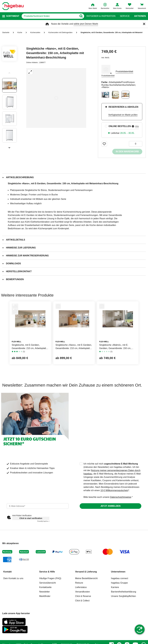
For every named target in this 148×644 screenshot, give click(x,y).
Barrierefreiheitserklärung (124, 592)
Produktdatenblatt (108, 76)
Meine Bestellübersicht (86, 578)
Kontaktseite (45, 587)
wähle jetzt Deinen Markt (86, 24)
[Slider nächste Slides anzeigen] (9, 147)
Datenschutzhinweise (121, 497)
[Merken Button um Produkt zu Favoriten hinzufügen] (104, 144)
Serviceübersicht (47, 583)
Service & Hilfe (47, 572)
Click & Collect (82, 601)
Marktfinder (45, 596)
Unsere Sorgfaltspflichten (124, 596)
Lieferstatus (81, 587)
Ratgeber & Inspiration (101, 16)
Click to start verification (31, 518)
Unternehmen (118, 572)
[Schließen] (144, 24)
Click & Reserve (83, 596)
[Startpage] (13, 6)
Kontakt (8, 572)
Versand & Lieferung (86, 572)
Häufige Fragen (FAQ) (50, 578)
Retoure (79, 583)
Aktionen (140, 16)
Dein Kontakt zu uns (13, 578)
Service (125, 16)
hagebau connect (120, 578)
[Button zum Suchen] (81, 16)
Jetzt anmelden (110, 506)
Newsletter (44, 592)
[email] (38, 506)
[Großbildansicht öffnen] (56, 98)
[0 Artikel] (136, 144)
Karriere (115, 587)
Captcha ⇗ (43, 521)
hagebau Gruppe (119, 583)
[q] (50, 16)
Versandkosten (83, 592)
